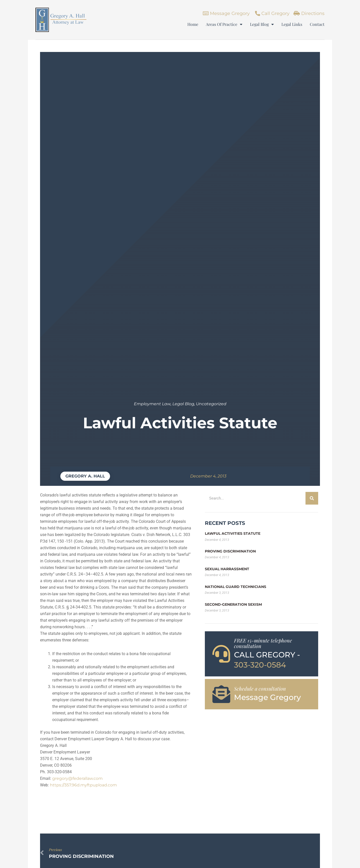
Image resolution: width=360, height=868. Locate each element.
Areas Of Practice (224, 24)
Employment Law (152, 404)
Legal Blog (262, 24)
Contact (317, 24)
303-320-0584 (260, 665)
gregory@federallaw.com (77, 778)
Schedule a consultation (260, 688)
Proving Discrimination (230, 551)
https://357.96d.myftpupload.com (83, 785)
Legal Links (292, 24)
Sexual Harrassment (227, 569)
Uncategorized (211, 404)
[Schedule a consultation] (221, 694)
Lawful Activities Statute (233, 533)
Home (193, 24)
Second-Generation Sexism (233, 604)
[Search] (312, 498)
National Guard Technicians (236, 587)
